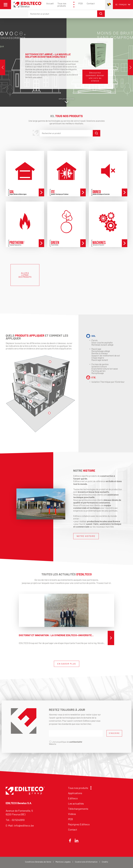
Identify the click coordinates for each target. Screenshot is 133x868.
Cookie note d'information (86, 862)
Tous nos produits (66, 5)
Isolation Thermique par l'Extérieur (108, 382)
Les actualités (76, 803)
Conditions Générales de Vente (38, 862)
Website (53, 744)
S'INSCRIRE (114, 733)
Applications (75, 793)
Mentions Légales (63, 862)
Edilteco (73, 798)
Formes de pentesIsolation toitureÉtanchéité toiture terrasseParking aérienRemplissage (105, 369)
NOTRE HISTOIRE (86, 536)
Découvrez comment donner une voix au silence (95, 77)
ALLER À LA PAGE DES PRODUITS (25, 275)
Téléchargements (78, 809)
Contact (91, 3)
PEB (80, 3)
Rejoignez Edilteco (79, 824)
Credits (105, 862)
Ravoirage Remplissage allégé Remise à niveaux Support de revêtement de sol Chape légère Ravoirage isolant (106, 354)
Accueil (50, 3)
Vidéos (72, 814)
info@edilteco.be (24, 825)
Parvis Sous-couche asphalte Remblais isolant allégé (102, 342)
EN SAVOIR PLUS (67, 664)
